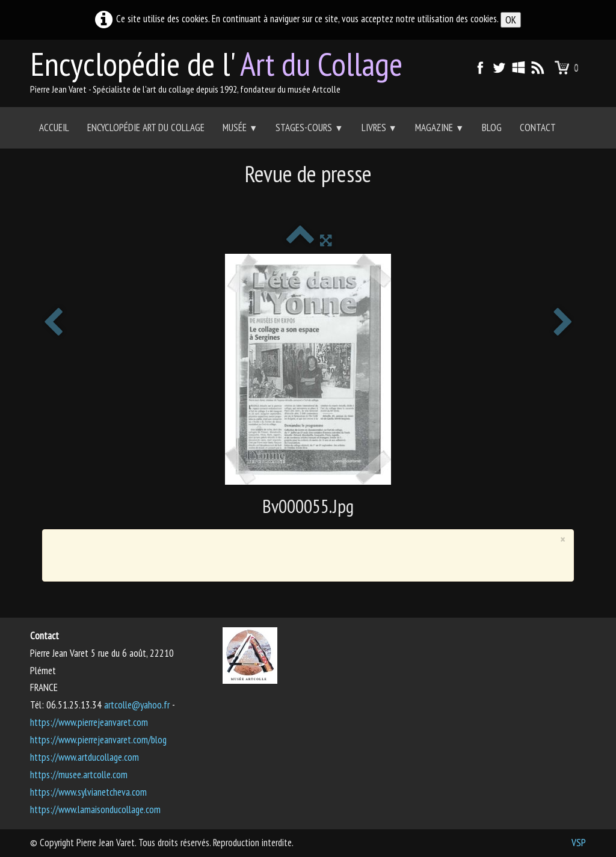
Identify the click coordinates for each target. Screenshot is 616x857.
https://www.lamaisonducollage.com (95, 809)
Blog (492, 127)
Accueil (54, 127)
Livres (379, 127)
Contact (538, 127)
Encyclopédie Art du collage (146, 127)
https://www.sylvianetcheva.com (88, 792)
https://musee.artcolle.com (79, 775)
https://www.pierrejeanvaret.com (89, 722)
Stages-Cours (309, 127)
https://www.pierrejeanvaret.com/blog (98, 740)
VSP (579, 843)
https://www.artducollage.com (85, 757)
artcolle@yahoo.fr (137, 705)
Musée (240, 127)
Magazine (439, 127)
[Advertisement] (308, 202)
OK (511, 20)
